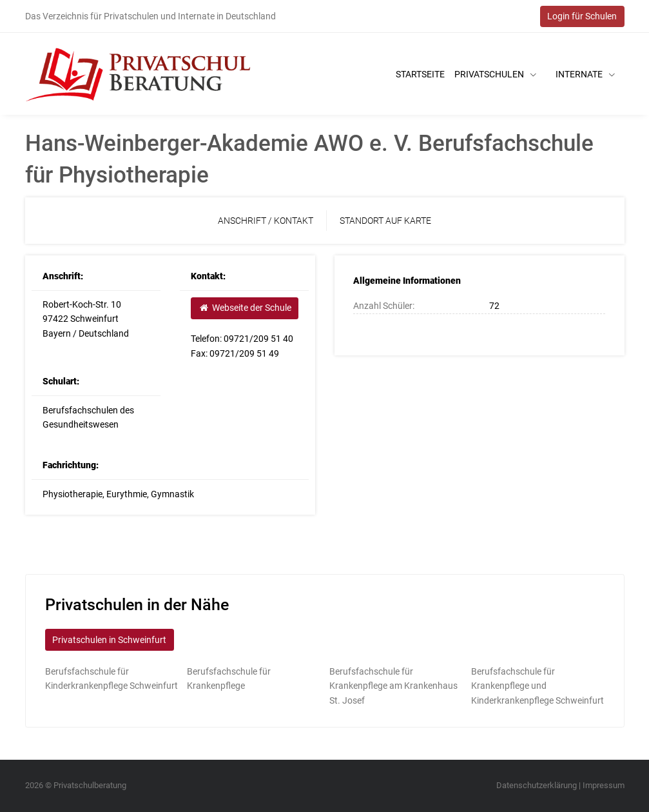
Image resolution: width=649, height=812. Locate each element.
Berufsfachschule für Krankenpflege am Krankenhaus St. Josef (393, 686)
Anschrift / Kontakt (266, 221)
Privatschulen (495, 74)
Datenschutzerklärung (537, 785)
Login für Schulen (582, 16)
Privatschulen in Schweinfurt (109, 640)
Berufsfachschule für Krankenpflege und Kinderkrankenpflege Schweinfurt (538, 686)
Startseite (420, 74)
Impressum (604, 785)
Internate (585, 74)
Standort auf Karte (385, 221)
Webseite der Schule (245, 308)
